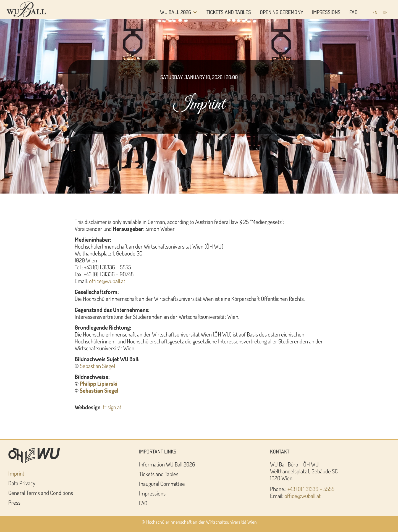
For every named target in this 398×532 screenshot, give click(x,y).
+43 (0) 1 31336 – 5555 (311, 489)
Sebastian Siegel (97, 366)
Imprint (16, 473)
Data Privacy (22, 483)
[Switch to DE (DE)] (385, 12)
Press (14, 502)
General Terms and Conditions (41, 493)
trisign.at (112, 407)
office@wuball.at (107, 281)
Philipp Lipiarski (99, 384)
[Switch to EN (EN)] (375, 12)
